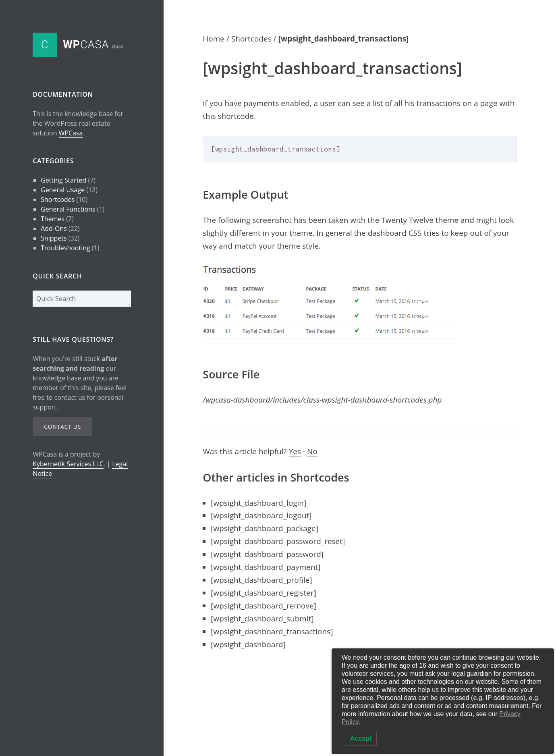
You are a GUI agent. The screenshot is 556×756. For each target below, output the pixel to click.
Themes (53, 219)
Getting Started (63, 180)
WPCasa (71, 133)
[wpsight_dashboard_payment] (266, 567)
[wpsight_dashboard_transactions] (272, 631)
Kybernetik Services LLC (68, 464)
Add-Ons (54, 228)
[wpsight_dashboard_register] (263, 593)
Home (214, 39)
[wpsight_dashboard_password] (267, 554)
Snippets (54, 238)
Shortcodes (58, 199)
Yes (295, 451)
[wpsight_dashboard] (248, 644)
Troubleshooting (65, 248)
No (312, 451)
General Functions (68, 209)
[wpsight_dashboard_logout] (261, 515)
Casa (93, 45)
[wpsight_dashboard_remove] (263, 606)
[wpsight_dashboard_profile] (261, 580)
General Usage (63, 190)
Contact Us (62, 427)
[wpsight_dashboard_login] (258, 503)
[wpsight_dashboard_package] (265, 528)
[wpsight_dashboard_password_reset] (278, 541)
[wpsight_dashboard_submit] (262, 619)
